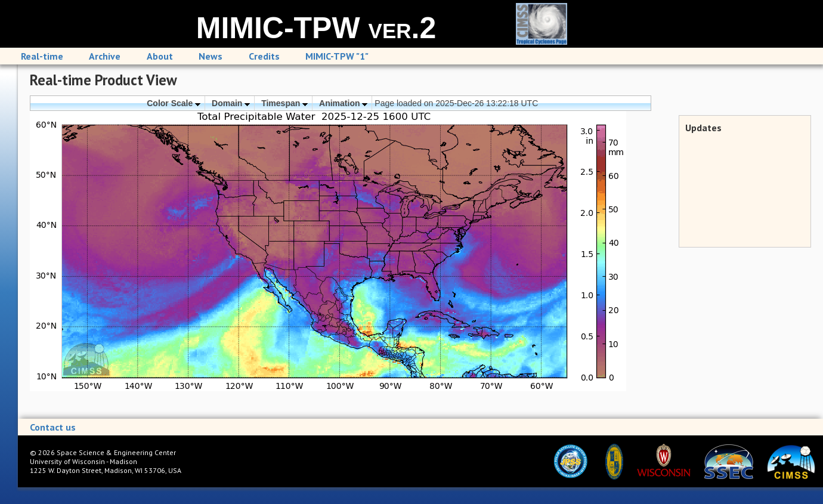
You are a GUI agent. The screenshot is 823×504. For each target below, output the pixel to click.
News (211, 56)
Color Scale (174, 103)
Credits (264, 56)
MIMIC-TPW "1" (337, 56)
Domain (231, 103)
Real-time (42, 56)
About (160, 56)
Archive (105, 56)
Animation (343, 103)
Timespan (284, 103)
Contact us (53, 427)
